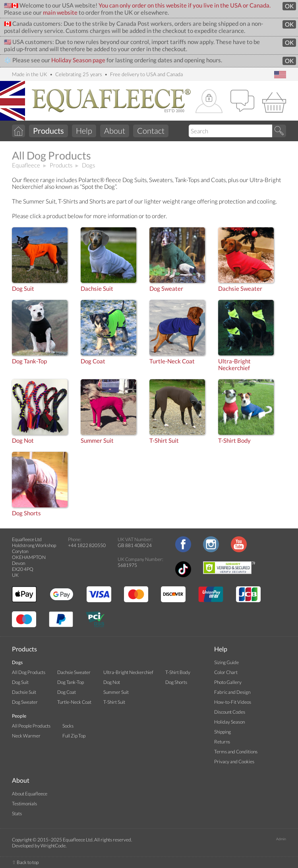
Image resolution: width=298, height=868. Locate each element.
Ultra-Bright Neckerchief (128, 672)
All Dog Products (29, 672)
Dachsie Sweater (240, 289)
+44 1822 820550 (87, 545)
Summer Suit (97, 441)
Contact (151, 131)
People (19, 716)
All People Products (31, 726)
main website (60, 12)
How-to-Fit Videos (233, 702)
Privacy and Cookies (234, 761)
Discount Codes (230, 712)
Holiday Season (229, 722)
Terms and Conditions (236, 752)
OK (289, 6)
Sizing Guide (226, 662)
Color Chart (226, 672)
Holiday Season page (78, 60)
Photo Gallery (228, 682)
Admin (281, 839)
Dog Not (23, 441)
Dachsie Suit (97, 289)
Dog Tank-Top (29, 361)
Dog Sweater (166, 289)
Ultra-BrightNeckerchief (234, 365)
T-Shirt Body (234, 441)
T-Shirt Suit (164, 441)
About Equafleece (30, 794)
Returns (222, 742)
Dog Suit (23, 289)
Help (84, 131)
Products (61, 165)
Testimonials (24, 804)
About (115, 131)
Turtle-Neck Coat (172, 361)
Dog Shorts (26, 513)
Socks (68, 726)
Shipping (223, 732)
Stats (17, 813)
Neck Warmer (26, 736)
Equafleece (26, 165)
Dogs (88, 165)
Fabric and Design (232, 692)
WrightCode (53, 846)
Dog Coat (93, 361)
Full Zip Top (74, 736)
